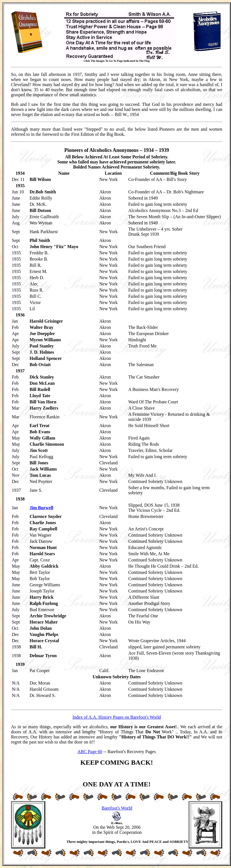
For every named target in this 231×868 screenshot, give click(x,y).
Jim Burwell (41, 508)
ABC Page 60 (90, 752)
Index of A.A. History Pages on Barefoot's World (117, 717)
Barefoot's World (117, 808)
